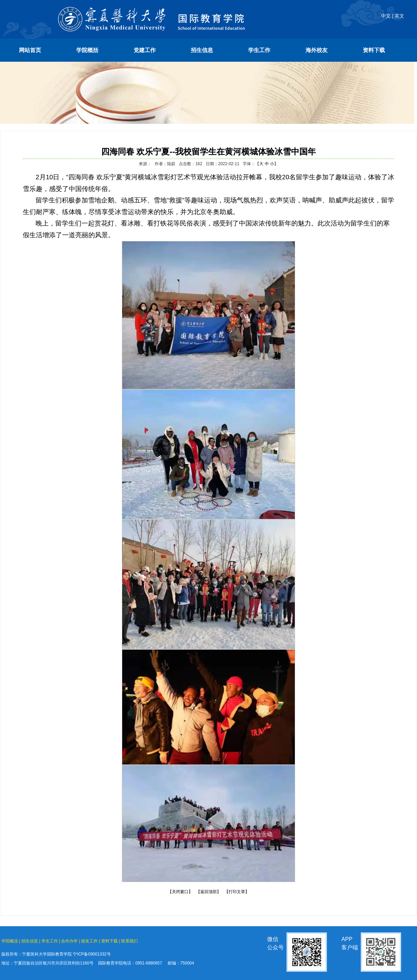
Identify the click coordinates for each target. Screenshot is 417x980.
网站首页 (30, 50)
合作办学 (69, 941)
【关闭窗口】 (180, 892)
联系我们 (129, 941)
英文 (399, 16)
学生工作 (50, 941)
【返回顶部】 (208, 892)
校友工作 (89, 941)
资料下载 (109, 941)
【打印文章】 (237, 892)
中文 (386, 16)
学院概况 (10, 941)
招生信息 (30, 941)
